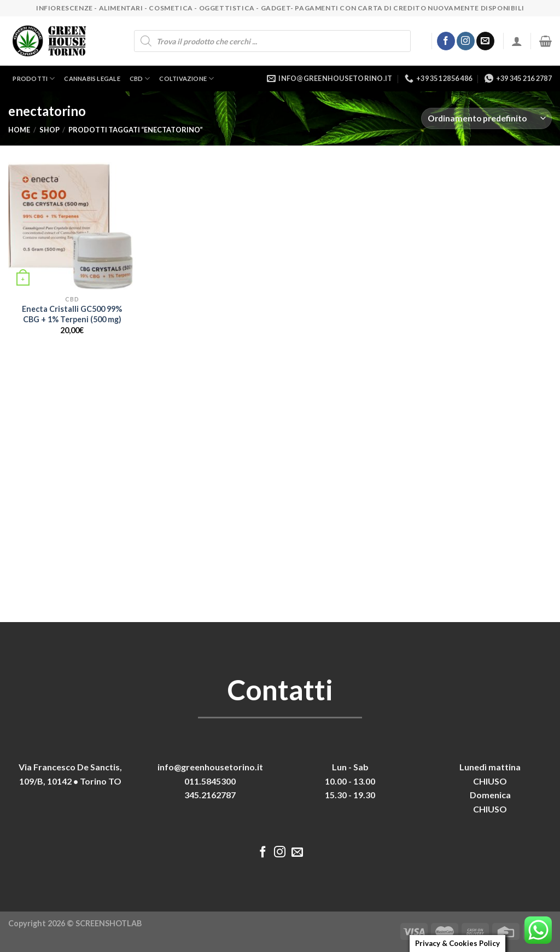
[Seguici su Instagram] (466, 41)
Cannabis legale (92, 79)
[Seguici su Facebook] (446, 41)
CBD (140, 79)
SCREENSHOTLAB (109, 923)
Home (19, 130)
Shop (49, 130)
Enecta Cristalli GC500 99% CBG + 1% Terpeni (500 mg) (72, 314)
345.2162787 (210, 795)
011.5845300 (210, 781)
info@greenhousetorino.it (210, 767)
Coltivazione (186, 79)
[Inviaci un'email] (485, 41)
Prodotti (34, 79)
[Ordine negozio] (486, 118)
